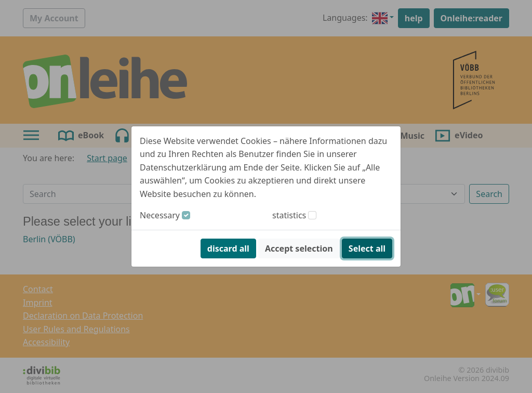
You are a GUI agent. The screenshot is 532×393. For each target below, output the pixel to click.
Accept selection (299, 248)
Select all (367, 248)
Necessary (160, 215)
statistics (289, 215)
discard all (228, 248)
